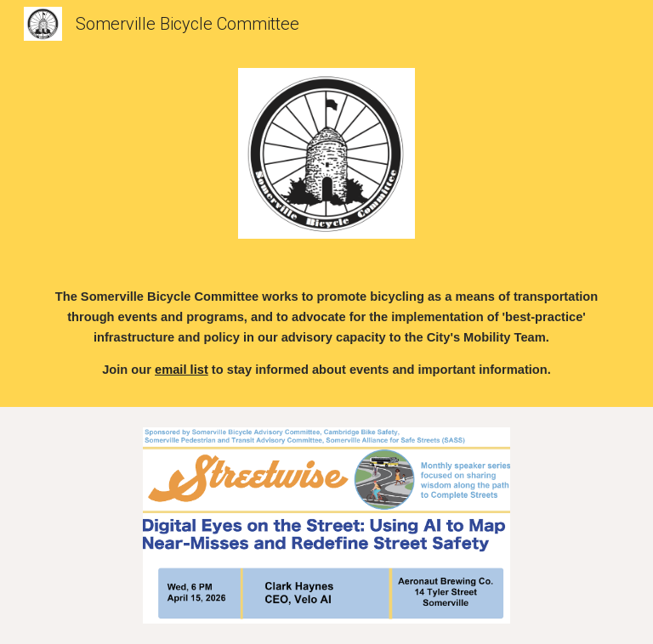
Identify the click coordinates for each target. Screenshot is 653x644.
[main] (326, 333)
